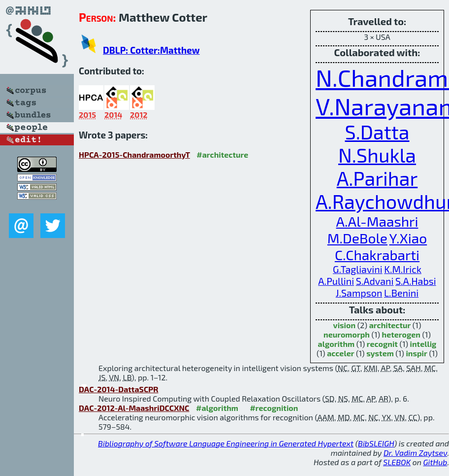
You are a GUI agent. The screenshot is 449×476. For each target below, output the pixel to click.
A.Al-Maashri (377, 221)
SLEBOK (397, 462)
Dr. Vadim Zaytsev (415, 453)
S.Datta (377, 132)
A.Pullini (336, 281)
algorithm (337, 344)
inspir (416, 353)
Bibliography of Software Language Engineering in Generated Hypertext (226, 443)
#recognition (274, 408)
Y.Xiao (408, 238)
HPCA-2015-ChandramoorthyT (134, 154)
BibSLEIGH (376, 443)
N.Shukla (377, 155)
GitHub (435, 462)
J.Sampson (359, 293)
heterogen (401, 334)
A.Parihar (377, 178)
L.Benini (401, 293)
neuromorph (347, 334)
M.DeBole (357, 238)
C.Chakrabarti (377, 255)
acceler (340, 353)
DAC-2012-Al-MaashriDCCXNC (134, 408)
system (380, 353)
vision (344, 325)
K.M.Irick (403, 269)
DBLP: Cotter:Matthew (151, 50)
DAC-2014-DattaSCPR (119, 389)
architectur (390, 325)
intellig (423, 344)
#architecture (222, 154)
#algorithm (217, 408)
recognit (382, 344)
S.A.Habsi (416, 281)
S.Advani (375, 281)
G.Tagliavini (358, 269)
